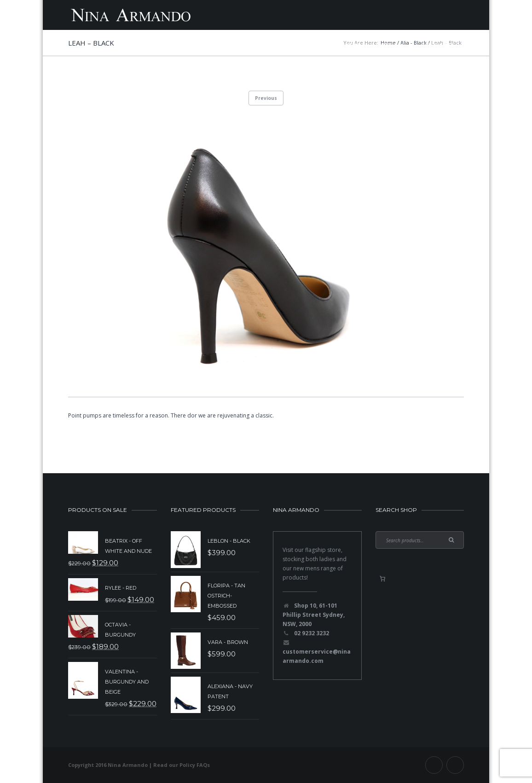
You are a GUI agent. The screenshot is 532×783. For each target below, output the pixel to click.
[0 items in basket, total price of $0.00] (382, 579)
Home (157, 45)
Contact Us (438, 45)
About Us (392, 45)
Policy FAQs (195, 765)
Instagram (455, 765)
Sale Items (263, 45)
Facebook (434, 765)
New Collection (206, 45)
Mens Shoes (313, 45)
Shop (354, 45)
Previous (266, 98)
